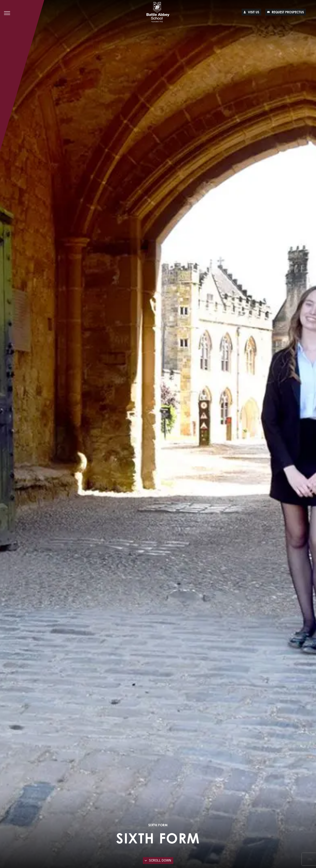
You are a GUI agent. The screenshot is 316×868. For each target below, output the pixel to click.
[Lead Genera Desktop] (158, 12)
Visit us (251, 12)
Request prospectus (286, 12)
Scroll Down (158, 860)
